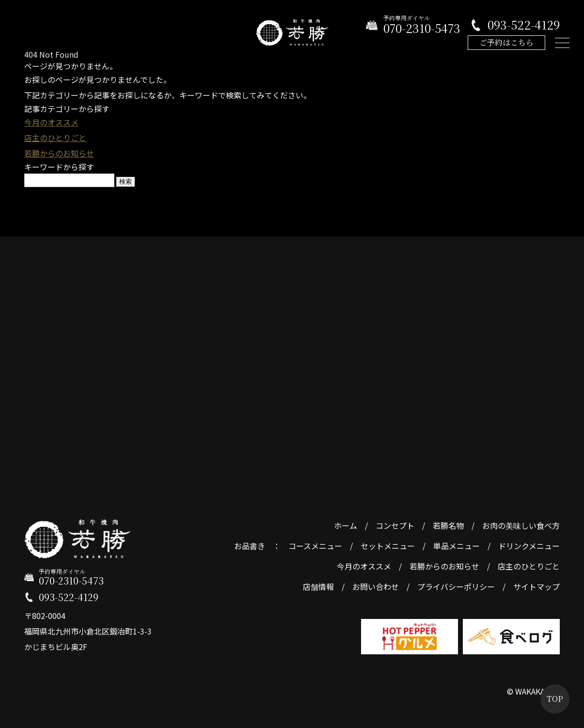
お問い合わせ (376, 586)
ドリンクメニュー (529, 546)
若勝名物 (448, 525)
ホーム (346, 525)
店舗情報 (318, 586)
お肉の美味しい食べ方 (521, 525)
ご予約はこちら (506, 42)
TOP (555, 699)
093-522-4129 (524, 25)
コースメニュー (315, 546)
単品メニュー (457, 546)
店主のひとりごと (55, 138)
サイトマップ (537, 586)
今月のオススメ (51, 122)
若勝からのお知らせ (59, 153)
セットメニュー (388, 546)
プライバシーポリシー (456, 586)
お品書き (250, 546)
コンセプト (395, 525)
